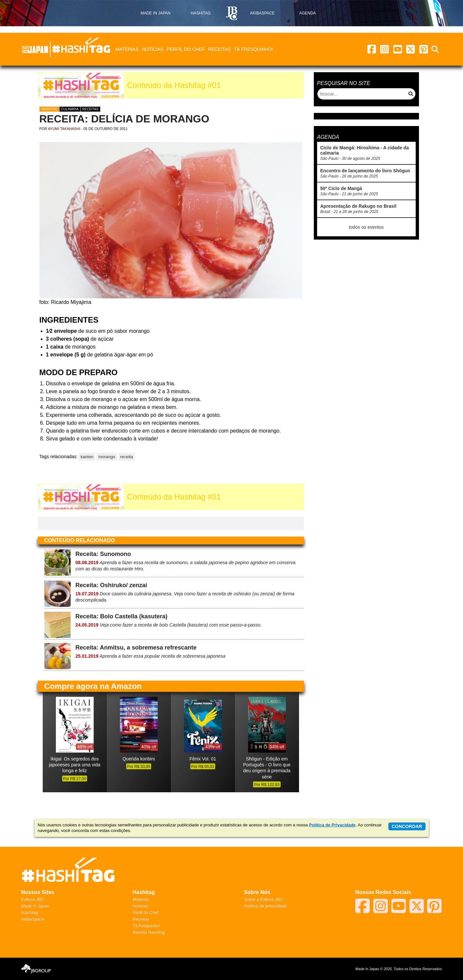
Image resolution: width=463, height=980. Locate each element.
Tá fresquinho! (254, 49)
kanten (87, 457)
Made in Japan (35, 906)
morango (107, 457)
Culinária (70, 109)
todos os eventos (366, 227)
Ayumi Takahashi (64, 129)
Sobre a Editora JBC (263, 899)
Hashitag (49, 109)
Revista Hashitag (149, 932)
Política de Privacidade (332, 825)
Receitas (219, 49)
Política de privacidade (265, 906)
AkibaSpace (33, 919)
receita (127, 457)
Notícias (152, 49)
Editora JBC (33, 899)
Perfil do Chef (186, 49)
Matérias (127, 49)
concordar (407, 826)
